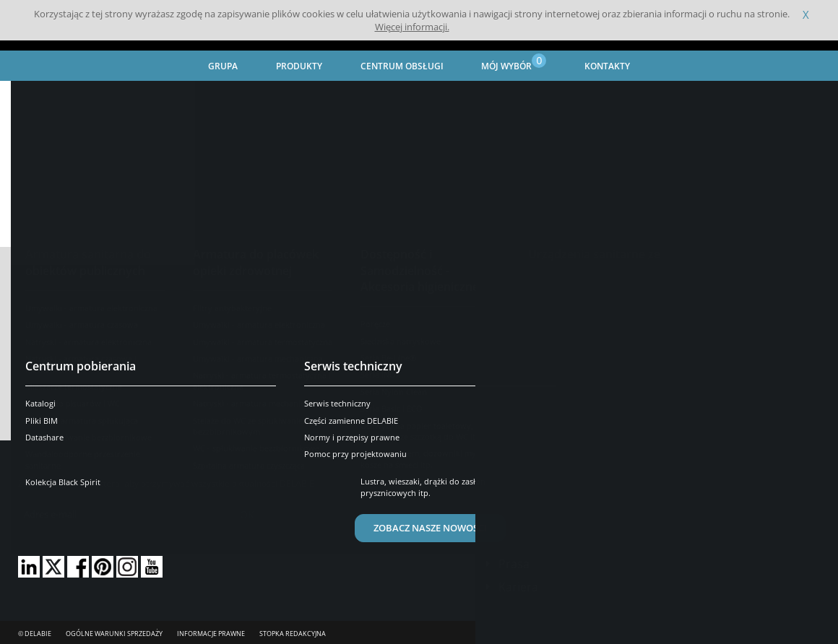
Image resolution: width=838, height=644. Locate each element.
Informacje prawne (211, 634)
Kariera (518, 587)
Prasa (514, 564)
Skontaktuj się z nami (560, 505)
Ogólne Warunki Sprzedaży (114, 634)
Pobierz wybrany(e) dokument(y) (419, 404)
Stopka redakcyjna (293, 634)
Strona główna (49, 98)
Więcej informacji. (412, 27)
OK (247, 514)
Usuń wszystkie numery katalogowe (109, 339)
